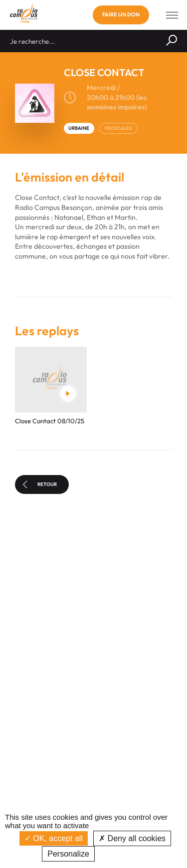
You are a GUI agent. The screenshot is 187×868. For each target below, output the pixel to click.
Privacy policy (123, 854)
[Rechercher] (172, 41)
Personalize (68, 854)
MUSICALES (118, 128)
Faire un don (121, 14)
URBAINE (79, 128)
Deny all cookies (132, 838)
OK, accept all (54, 838)
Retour (40, 484)
